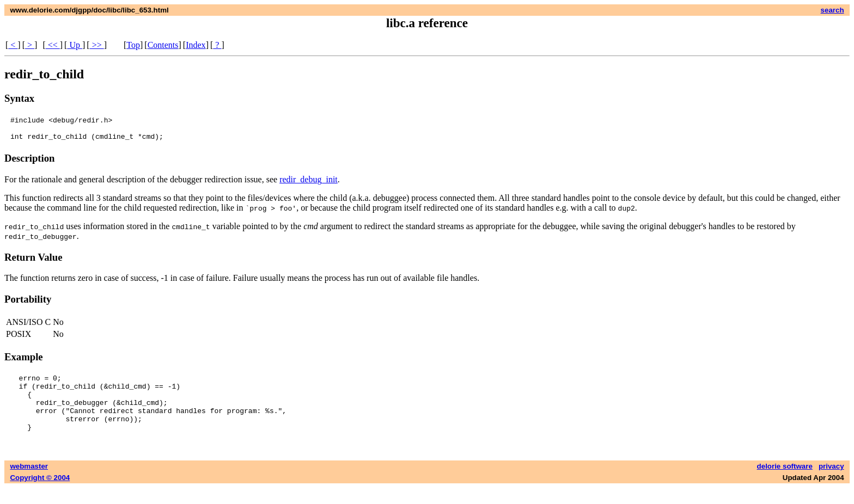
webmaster (29, 483)
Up (75, 45)
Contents (163, 45)
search (832, 10)
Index (196, 45)
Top (133, 45)
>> (97, 45)
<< (53, 45)
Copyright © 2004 (40, 494)
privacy (831, 483)
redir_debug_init (309, 184)
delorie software (785, 483)
